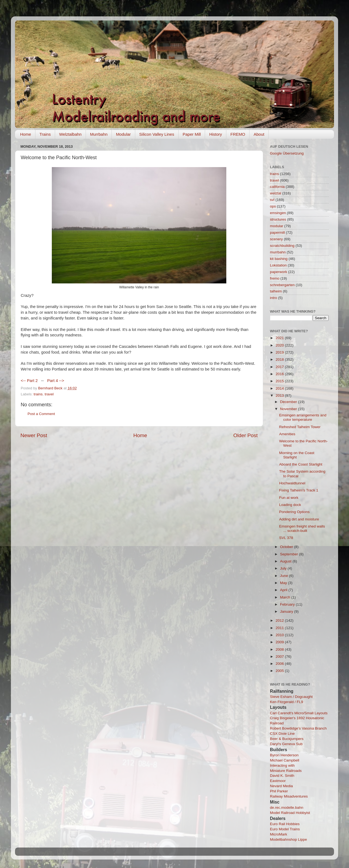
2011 (280, 628)
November (289, 409)
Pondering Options (294, 512)
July (284, 568)
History (216, 134)
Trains (45, 134)
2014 (280, 388)
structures (278, 219)
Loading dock (290, 505)
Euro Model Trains (285, 829)
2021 (280, 338)
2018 (280, 359)
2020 (280, 345)
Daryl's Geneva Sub (286, 744)
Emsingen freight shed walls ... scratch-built (302, 528)
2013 (280, 396)
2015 (280, 381)
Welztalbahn (70, 134)
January (287, 611)
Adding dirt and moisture (299, 519)
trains (38, 394)
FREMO (238, 134)
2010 (280, 635)
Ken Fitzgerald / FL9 (287, 702)
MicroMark (279, 834)
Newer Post (34, 435)
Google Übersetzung (287, 153)
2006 (280, 664)
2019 (280, 352)
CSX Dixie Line (282, 734)
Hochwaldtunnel (292, 483)
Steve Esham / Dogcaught (291, 697)
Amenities (287, 434)
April (284, 590)
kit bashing (279, 259)
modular (277, 226)
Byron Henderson (284, 755)
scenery (276, 239)
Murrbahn (99, 134)
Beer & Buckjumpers (287, 739)
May (284, 583)
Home (26, 134)
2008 (280, 649)
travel (49, 394)
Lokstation (278, 265)
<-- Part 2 (29, 381)
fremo (275, 278)
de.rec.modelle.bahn (287, 808)
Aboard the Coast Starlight (301, 464)
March (286, 597)
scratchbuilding (282, 246)
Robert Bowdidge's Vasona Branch (298, 728)
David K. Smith (282, 776)
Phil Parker (279, 791)
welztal (276, 193)
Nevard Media (281, 786)
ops (273, 206)
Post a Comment (41, 414)
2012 (280, 620)
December (289, 402)
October (287, 547)
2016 (280, 374)
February (288, 604)
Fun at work (289, 498)
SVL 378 (286, 538)
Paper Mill (192, 134)
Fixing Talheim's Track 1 (299, 490)
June (285, 576)
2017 (280, 367)
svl (272, 200)
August (286, 561)
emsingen (278, 213)
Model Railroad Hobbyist (290, 813)
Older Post (246, 435)
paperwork (279, 272)
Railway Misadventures (289, 796)
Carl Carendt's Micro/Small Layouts (299, 713)
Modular (123, 134)
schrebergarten (282, 285)
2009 (280, 642)
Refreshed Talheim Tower (300, 427)
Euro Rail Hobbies (285, 824)
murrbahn (278, 252)
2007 (280, 657)
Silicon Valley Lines (157, 134)
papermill (277, 232)
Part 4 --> (56, 381)
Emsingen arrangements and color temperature (303, 417)
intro (273, 298)
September (290, 554)
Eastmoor (278, 781)
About (259, 134)
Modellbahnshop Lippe (288, 839)
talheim (276, 291)
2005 (280, 671)
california (277, 187)
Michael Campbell (285, 760)
